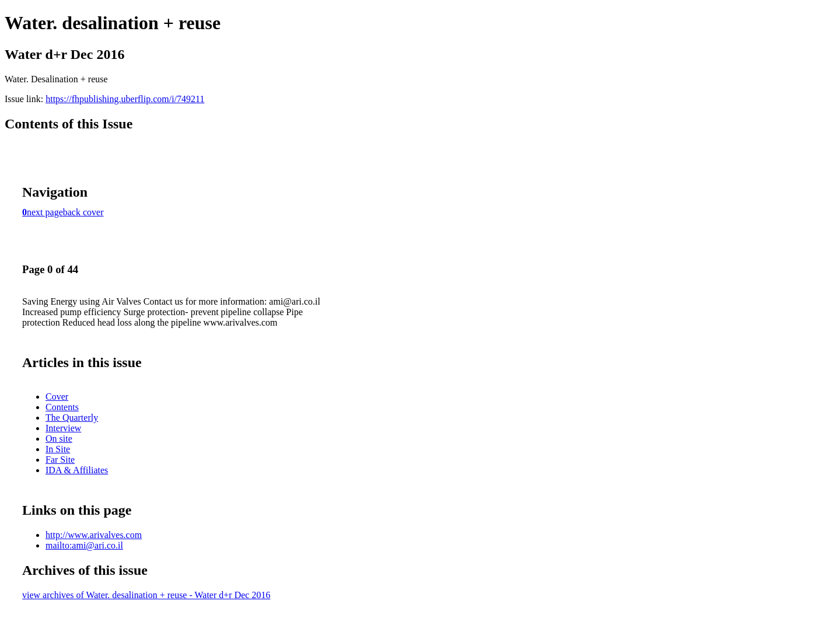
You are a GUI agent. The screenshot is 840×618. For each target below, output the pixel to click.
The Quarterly (72, 418)
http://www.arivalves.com (94, 535)
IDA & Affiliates (77, 470)
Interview (63, 428)
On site (59, 439)
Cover (57, 397)
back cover (83, 212)
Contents (62, 407)
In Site (58, 449)
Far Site (60, 460)
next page (45, 212)
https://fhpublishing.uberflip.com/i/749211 (125, 99)
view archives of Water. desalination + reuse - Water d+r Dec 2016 (146, 595)
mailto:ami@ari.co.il (84, 545)
